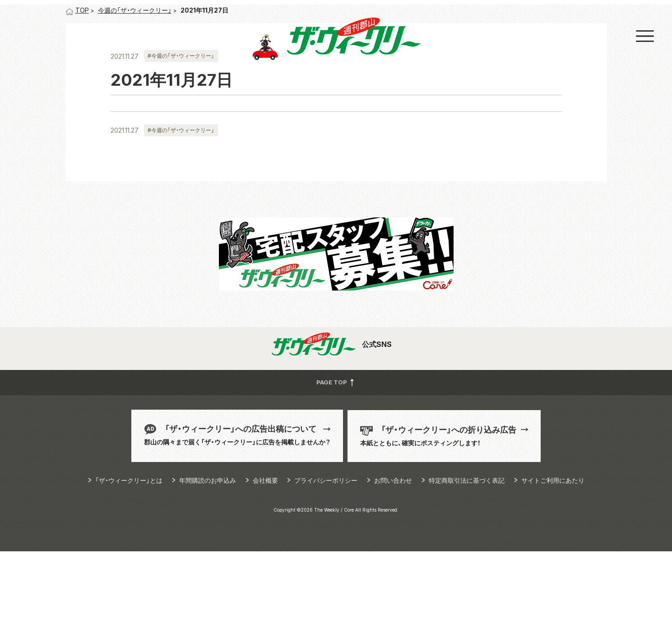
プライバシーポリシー (326, 548)
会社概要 (265, 548)
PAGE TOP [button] (336, 450)
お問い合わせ (393, 548)
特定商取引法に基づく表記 (467, 548)
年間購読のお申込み (208, 548)
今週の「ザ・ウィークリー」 (135, 78)
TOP (77, 78)
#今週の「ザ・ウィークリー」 (181, 123)
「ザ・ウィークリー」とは (129, 548)
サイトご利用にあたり (553, 548)
